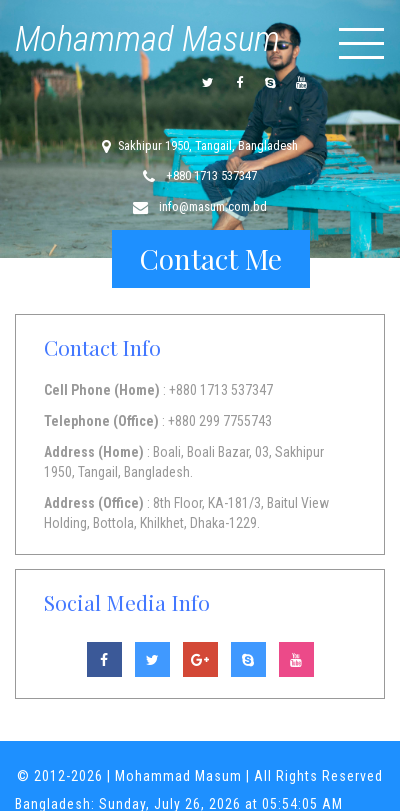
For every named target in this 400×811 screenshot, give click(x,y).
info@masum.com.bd (211, 206)
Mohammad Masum (147, 39)
